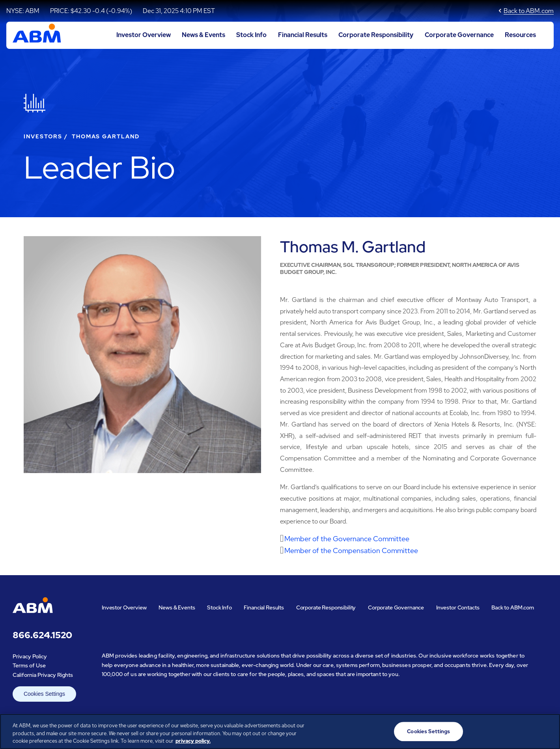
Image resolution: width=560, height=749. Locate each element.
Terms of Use (29, 665)
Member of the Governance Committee (347, 539)
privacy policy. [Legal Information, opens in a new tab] (193, 741)
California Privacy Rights (43, 675)
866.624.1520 (42, 635)
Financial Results (303, 35)
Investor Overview (144, 35)
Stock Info (251, 35)
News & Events (203, 35)
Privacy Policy (30, 656)
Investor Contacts (458, 607)
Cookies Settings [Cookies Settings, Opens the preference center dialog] (428, 731)
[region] (280, 731)
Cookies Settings (44, 694)
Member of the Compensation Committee (351, 551)
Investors (43, 136)
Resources (520, 35)
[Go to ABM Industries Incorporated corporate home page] (37, 35)
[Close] (547, 730)
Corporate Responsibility (376, 35)
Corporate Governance (459, 35)
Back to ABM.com (529, 11)
